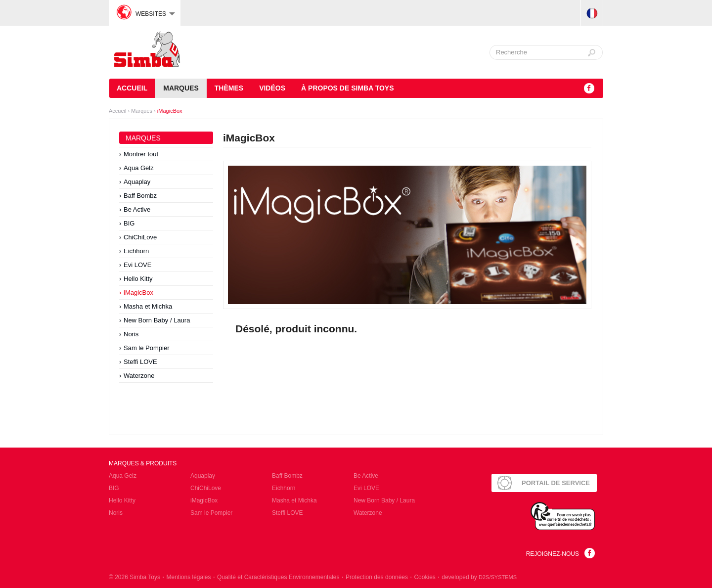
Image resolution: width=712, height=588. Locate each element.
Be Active (137, 209)
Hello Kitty (138, 279)
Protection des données (377, 577)
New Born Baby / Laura (157, 320)
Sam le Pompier (146, 348)
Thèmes (229, 88)
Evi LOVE (137, 265)
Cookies (424, 577)
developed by (479, 577)
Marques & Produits (143, 463)
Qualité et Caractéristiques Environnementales (278, 577)
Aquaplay (137, 182)
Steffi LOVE (140, 362)
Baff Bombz (140, 196)
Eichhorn (136, 251)
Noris (131, 334)
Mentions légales (188, 577)
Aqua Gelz (139, 168)
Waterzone (139, 376)
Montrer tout (141, 154)
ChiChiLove (140, 237)
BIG (129, 223)
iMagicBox (170, 111)
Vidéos (272, 88)
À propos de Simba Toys (347, 88)
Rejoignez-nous (553, 554)
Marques (181, 88)
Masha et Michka (148, 306)
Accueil (132, 88)
